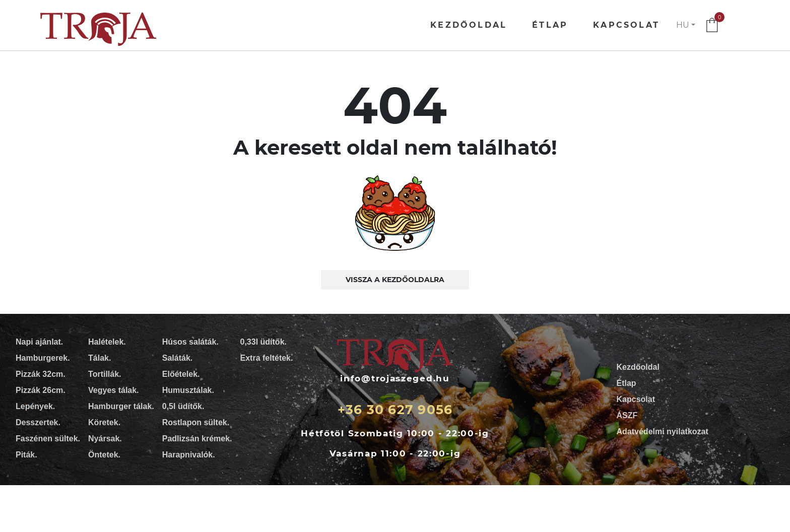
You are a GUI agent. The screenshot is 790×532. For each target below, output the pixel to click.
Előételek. (181, 374)
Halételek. (107, 342)
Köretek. (104, 422)
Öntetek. (104, 455)
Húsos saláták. (190, 342)
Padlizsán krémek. (197, 439)
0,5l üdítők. (183, 406)
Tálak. (100, 358)
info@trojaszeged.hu (395, 378)
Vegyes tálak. (114, 390)
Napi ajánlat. (39, 342)
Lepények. (35, 406)
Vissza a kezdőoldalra (395, 280)
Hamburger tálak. (121, 406)
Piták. (26, 455)
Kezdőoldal (469, 25)
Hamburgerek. (43, 358)
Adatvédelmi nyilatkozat (663, 431)
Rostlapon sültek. (196, 422)
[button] (686, 25)
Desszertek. (38, 422)
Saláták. (177, 358)
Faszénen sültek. (48, 439)
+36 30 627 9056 (395, 410)
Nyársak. (105, 439)
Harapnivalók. (189, 455)
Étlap (550, 25)
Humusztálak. (188, 390)
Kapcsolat (626, 25)
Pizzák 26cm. (41, 390)
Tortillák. (105, 374)
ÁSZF (627, 415)
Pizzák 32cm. (41, 374)
